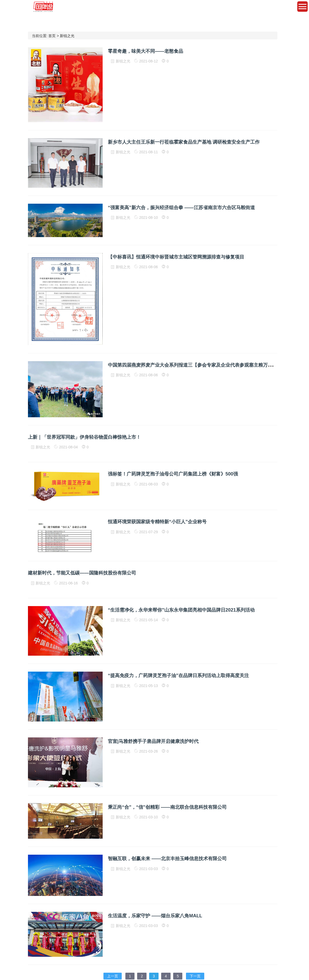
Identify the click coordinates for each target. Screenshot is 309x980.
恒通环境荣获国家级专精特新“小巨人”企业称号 (157, 522)
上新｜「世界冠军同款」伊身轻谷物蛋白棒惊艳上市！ (84, 437)
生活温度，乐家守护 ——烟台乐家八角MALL (155, 916)
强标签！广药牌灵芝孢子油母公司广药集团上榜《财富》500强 (173, 474)
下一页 (195, 976)
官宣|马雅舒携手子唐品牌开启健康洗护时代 (153, 741)
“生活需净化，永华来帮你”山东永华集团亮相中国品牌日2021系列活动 (181, 610)
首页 (52, 36)
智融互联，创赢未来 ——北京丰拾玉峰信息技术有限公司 (167, 859)
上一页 (113, 976)
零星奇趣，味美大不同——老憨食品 (145, 51)
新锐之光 (67, 36)
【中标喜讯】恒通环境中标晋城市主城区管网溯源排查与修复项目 (176, 257)
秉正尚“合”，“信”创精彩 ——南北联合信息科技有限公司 (167, 807)
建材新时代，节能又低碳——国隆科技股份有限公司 (82, 573)
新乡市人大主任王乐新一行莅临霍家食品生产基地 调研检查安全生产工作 (184, 142)
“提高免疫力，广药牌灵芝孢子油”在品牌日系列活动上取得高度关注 (178, 676)
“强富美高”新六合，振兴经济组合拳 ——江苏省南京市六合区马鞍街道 (181, 208)
